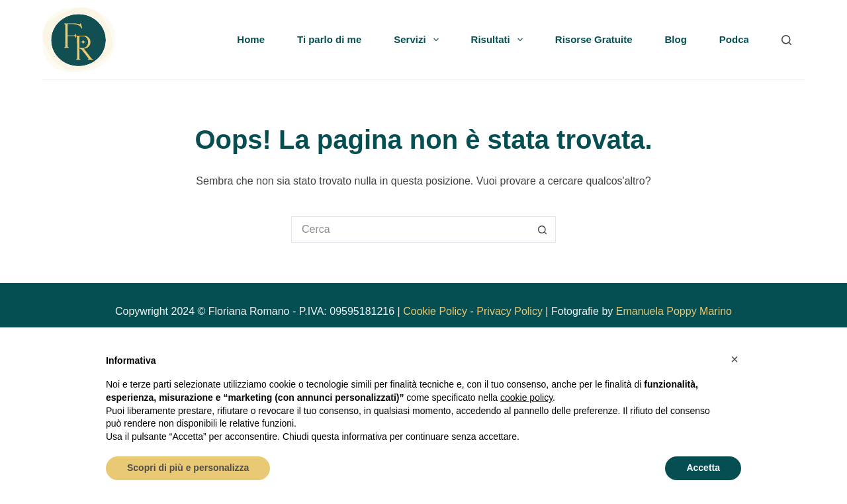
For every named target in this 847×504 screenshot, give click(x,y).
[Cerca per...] (410, 230)
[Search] (786, 40)
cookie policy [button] (526, 398)
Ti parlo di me (329, 39)
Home (251, 39)
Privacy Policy (510, 311)
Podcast (738, 39)
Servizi (419, 40)
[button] (735, 359)
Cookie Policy (435, 311)
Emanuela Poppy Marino (674, 311)
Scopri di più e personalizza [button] (188, 468)
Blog (676, 39)
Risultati (500, 40)
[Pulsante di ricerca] (543, 230)
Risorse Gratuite (594, 39)
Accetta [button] (703, 468)
